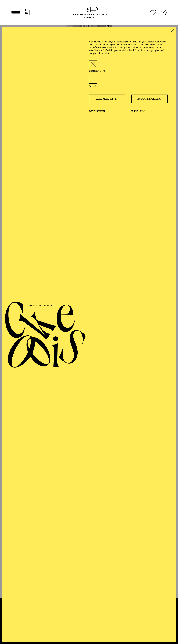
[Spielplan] (27, 12)
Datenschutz (97, 111)
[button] (16, 13)
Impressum (138, 111)
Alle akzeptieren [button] (107, 99)
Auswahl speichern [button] (149, 99)
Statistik (93, 86)
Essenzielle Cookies (98, 71)
